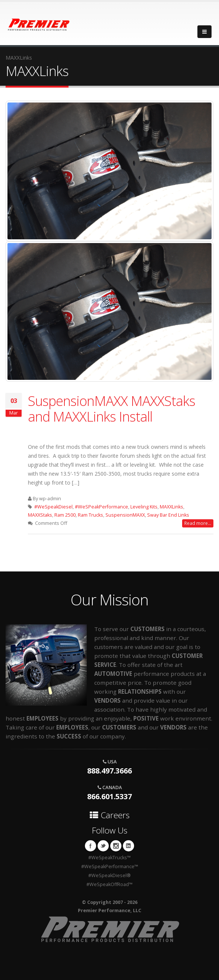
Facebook (91, 846)
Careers (110, 815)
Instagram (116, 846)
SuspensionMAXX (125, 515)
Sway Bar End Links (168, 515)
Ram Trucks (91, 515)
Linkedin (128, 846)
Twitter (103, 846)
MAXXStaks (40, 515)
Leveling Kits (144, 507)
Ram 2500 (65, 515)
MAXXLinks (172, 507)
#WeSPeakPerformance (101, 507)
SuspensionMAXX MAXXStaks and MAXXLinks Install (112, 409)
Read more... (198, 523)
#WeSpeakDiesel (53, 507)
